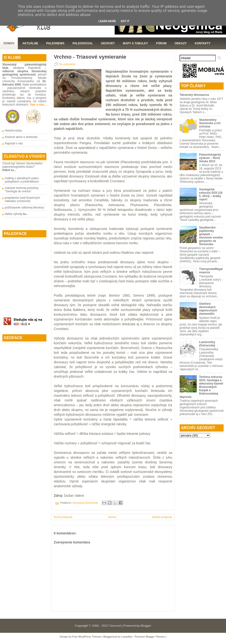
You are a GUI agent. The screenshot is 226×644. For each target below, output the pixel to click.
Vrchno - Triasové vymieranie (90, 57)
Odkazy (181, 43)
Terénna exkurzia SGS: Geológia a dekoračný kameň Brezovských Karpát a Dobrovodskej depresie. (201, 387)
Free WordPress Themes (87, 637)
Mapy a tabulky (135, 43)
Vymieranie (91, 503)
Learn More (107, 21)
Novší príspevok (63, 517)
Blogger (146, 626)
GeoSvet (108, 43)
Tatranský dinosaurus (194, 95)
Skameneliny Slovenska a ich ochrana (210, 123)
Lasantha (127, 637)
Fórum (161, 43)
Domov (9, 43)
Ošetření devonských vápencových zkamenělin (208, 309)
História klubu (13, 131)
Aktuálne (30, 43)
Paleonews (55, 43)
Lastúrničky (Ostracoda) (207, 344)
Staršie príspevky (162, 517)
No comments (67, 64)
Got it (125, 21)
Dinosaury (78, 503)
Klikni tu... (9, 170)
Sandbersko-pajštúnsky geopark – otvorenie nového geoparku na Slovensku (211, 236)
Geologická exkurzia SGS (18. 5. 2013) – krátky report (211, 194)
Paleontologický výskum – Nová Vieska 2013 (210, 158)
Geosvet (115, 626)
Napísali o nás (14, 143)
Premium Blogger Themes (150, 637)
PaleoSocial (83, 43)
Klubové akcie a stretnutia (21, 137)
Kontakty (203, 43)
